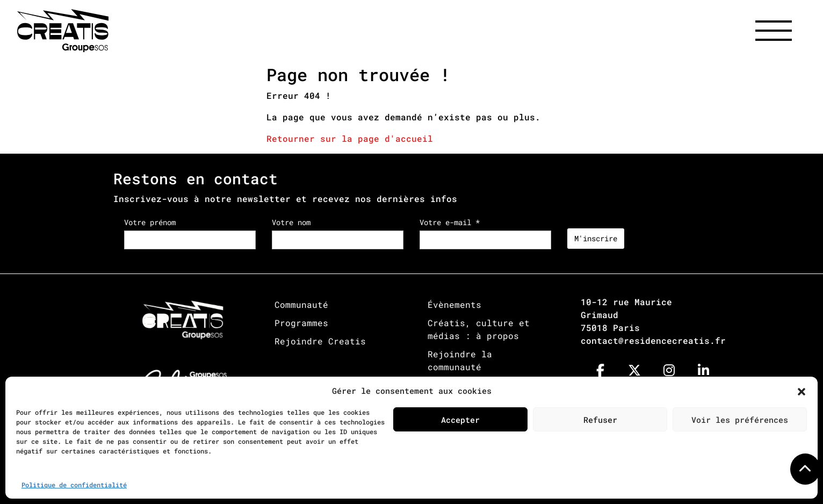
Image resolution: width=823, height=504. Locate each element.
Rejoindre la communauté (460, 360)
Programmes (301, 323)
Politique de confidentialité (74, 485)
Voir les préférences (740, 420)
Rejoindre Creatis (320, 341)
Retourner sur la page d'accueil (350, 138)
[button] (802, 391)
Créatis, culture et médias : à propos (479, 329)
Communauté (301, 304)
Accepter (460, 420)
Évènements (454, 304)
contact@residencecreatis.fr (653, 340)
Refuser (600, 420)
